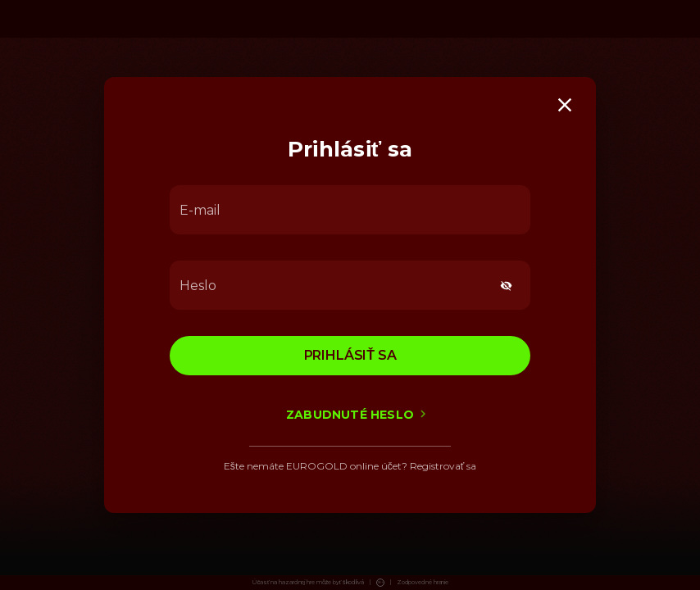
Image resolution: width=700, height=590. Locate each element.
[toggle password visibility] (506, 286)
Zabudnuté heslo (350, 414)
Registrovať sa (443, 466)
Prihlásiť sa (350, 355)
